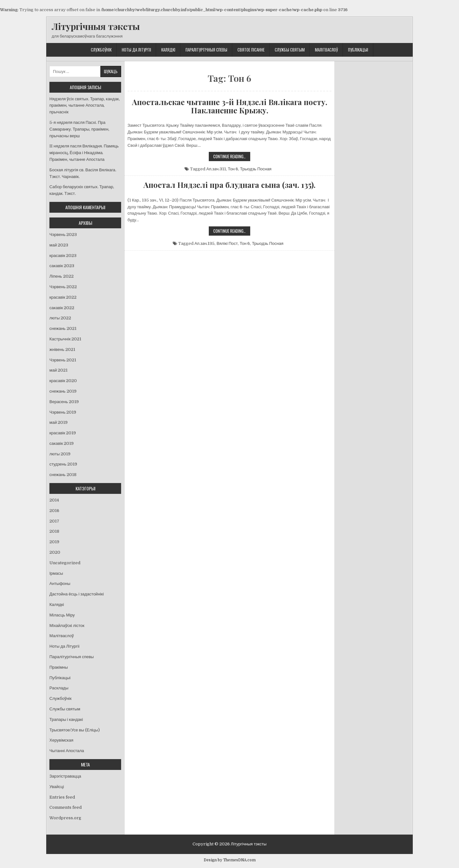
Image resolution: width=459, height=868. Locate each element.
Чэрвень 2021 (63, 360)
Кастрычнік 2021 (65, 339)
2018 (54, 531)
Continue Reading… (232, 157)
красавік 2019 (63, 433)
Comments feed (66, 807)
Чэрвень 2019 (63, 412)
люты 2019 (60, 454)
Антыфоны (60, 583)
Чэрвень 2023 (63, 235)
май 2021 (58, 370)
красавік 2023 (63, 256)
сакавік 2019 (62, 443)
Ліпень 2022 (62, 276)
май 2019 (58, 422)
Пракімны (59, 667)
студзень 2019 (63, 464)
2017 (54, 521)
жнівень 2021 (62, 349)
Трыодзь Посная (256, 169)
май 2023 (59, 245)
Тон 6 (233, 169)
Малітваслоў (326, 50)
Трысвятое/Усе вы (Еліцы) (75, 730)
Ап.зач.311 (216, 169)
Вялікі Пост (227, 243)
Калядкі (168, 50)
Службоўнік (101, 50)
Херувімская (61, 740)
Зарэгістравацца (65, 776)
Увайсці (57, 787)
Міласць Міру (62, 615)
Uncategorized (65, 563)
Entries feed (62, 797)
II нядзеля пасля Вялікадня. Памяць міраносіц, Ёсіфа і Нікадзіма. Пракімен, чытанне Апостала (84, 153)
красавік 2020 (63, 381)
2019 (54, 542)
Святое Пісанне (251, 50)
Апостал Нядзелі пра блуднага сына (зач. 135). (229, 185)
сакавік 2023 (62, 266)
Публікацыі (358, 50)
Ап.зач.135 (204, 243)
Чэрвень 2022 (63, 287)
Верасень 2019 (64, 402)
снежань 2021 (63, 328)
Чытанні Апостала (67, 751)
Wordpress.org (65, 818)
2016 (54, 511)
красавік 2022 (63, 297)
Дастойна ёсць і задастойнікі (77, 594)
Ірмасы (56, 573)
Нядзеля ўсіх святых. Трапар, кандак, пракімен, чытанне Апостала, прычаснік (85, 106)
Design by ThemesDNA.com (230, 860)
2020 (55, 552)
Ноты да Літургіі (136, 50)
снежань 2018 (63, 475)
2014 (54, 500)
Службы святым (290, 50)
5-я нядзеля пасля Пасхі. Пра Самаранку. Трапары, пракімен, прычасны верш (79, 129)
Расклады (59, 688)
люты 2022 (60, 318)
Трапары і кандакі (66, 719)
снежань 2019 (63, 391)
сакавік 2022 (62, 308)
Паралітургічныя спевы (206, 50)
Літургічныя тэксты (96, 26)
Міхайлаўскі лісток (67, 626)
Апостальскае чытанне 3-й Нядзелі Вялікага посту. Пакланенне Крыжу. (230, 106)
